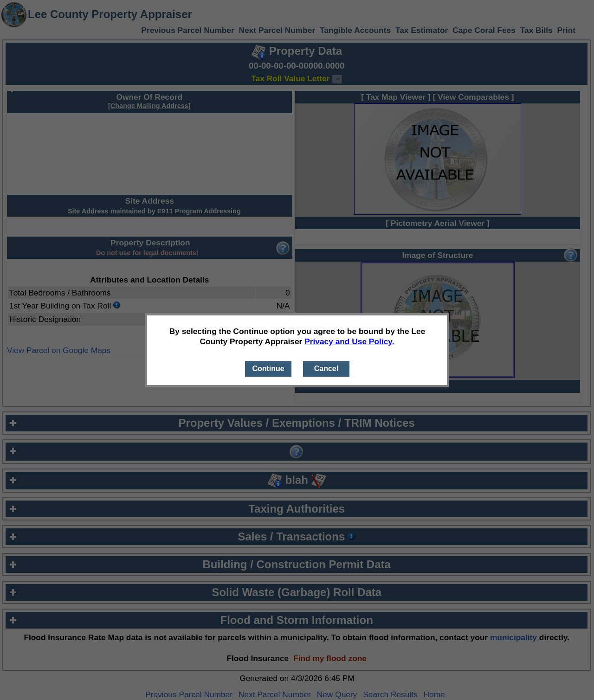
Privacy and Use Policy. (349, 341)
